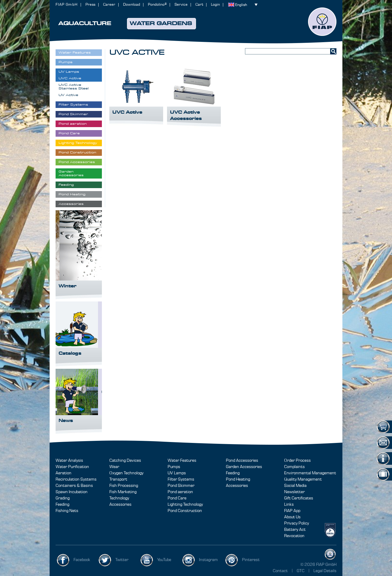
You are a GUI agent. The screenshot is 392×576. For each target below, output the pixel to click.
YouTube (164, 560)
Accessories (120, 505)
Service (181, 5)
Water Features (182, 461)
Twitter (122, 560)
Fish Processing (124, 486)
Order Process (297, 461)
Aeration (63, 473)
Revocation (294, 536)
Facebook (82, 560)
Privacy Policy (297, 523)
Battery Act (295, 530)
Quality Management (303, 479)
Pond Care (177, 498)
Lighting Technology (185, 505)
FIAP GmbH (67, 5)
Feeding (62, 505)
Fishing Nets (67, 511)
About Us (292, 517)
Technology (119, 498)
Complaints (294, 467)
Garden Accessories (244, 467)
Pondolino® (157, 5)
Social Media (295, 486)
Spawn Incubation (72, 492)
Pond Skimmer (181, 486)
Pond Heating (238, 479)
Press (90, 5)
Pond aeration (180, 492)
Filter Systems (181, 479)
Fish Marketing (123, 492)
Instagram (208, 560)
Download (132, 5)
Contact (280, 571)
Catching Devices (125, 461)
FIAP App (292, 511)
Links (289, 505)
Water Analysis (69, 461)
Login (215, 5)
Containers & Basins (74, 486)
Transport (118, 479)
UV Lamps (177, 473)
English (241, 5)
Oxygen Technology (126, 473)
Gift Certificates (299, 498)
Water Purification (72, 467)
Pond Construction (185, 511)
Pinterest (251, 560)
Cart (199, 5)
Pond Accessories (242, 461)
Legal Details (325, 571)
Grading (63, 498)
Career (109, 5)
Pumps (174, 467)
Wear (114, 467)
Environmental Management (310, 473)
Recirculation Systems (76, 479)
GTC (301, 571)
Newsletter (294, 492)
